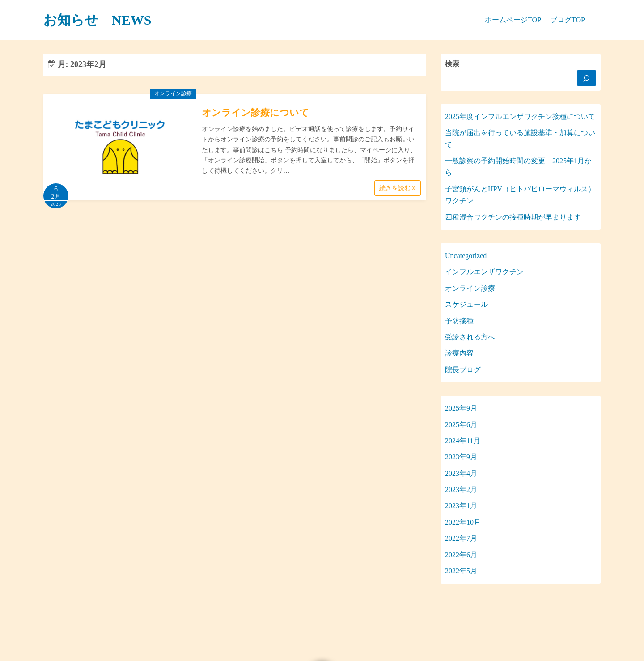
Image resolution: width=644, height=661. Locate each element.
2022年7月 (461, 538)
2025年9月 (461, 408)
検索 (452, 64)
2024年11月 (463, 441)
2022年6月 (461, 555)
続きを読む (398, 188)
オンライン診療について (255, 113)
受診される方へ (470, 337)
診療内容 (459, 353)
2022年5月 (461, 571)
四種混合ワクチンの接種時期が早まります (513, 217)
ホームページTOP (513, 20)
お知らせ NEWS (97, 20)
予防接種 (459, 321)
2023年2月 (461, 489)
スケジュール (466, 304)
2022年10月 (463, 522)
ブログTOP (568, 20)
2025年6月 (461, 425)
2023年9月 (461, 457)
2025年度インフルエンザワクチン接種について (520, 117)
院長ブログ (463, 370)
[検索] (587, 78)
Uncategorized (466, 256)
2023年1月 (461, 506)
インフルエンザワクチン (484, 272)
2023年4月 (461, 473)
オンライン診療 (173, 93)
